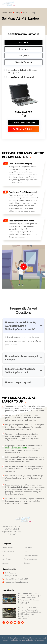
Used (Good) (24, 56)
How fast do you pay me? (18, 382)
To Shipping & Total (23, 129)
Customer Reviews (31, 555)
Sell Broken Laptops (21, 640)
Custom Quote (8, 551)
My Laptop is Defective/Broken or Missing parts (23, 71)
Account (6, 563)
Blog (4, 555)
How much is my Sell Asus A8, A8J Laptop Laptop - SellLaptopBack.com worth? (21, 326)
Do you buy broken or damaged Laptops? (21, 358)
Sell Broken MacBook (36, 640)
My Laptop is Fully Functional (23, 77)
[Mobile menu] (43, 4)
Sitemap (27, 563)
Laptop (18, 13)
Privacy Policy (8, 640)
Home (4, 13)
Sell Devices (7, 559)
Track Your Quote (30, 559)
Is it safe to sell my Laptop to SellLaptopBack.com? (20, 371)
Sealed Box (24, 42)
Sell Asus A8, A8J (23, 112)
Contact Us (28, 547)
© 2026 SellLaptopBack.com (12, 638)
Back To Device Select (24, 122)
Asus (25, 13)
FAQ (25, 551)
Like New (23, 49)
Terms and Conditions (37, 638)
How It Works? (8, 547)
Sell (11, 13)
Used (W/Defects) (24, 62)
